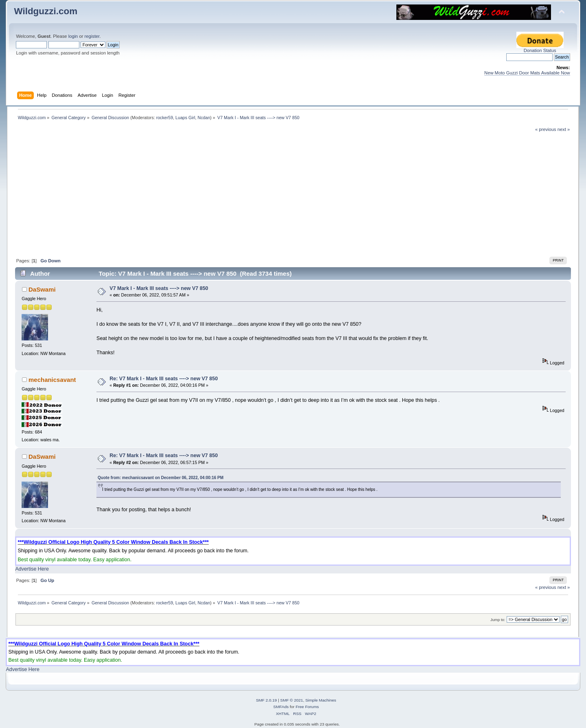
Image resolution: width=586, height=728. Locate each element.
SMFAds (281, 707)
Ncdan (204, 118)
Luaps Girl (185, 118)
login (73, 36)
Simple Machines (321, 700)
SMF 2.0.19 (267, 700)
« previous (546, 129)
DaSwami (42, 289)
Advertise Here (32, 569)
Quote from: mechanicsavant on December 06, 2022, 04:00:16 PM (161, 478)
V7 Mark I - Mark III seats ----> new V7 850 (159, 288)
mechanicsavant (52, 380)
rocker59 (165, 118)
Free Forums (307, 707)
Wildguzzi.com (46, 11)
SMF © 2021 (292, 700)
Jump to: (498, 620)
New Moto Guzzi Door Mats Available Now (527, 73)
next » (564, 129)
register (92, 36)
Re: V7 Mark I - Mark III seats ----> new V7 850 (164, 379)
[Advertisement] (293, 194)
